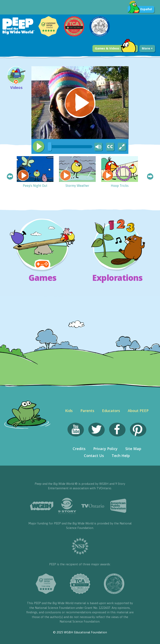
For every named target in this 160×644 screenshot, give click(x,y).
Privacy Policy (105, 449)
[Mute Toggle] (98, 147)
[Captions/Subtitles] (110, 147)
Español (140, 9)
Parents (87, 411)
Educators (111, 411)
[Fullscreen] (122, 147)
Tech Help (121, 456)
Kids (69, 411)
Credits (79, 449)
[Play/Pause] (39, 147)
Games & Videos (116, 49)
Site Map (133, 449)
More (147, 48)
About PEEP (138, 411)
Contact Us (94, 456)
